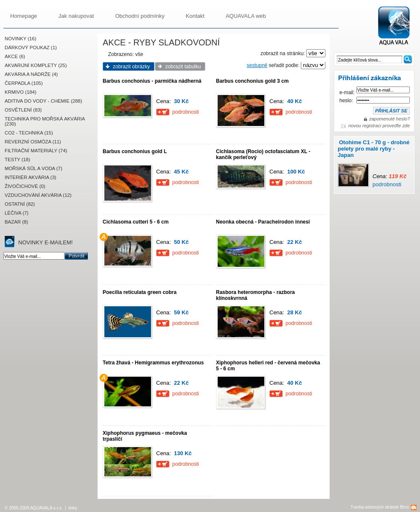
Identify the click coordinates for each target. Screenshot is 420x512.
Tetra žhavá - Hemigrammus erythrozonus (153, 363)
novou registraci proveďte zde (379, 126)
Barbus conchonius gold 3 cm (252, 81)
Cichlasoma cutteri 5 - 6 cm (136, 222)
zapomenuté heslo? (389, 119)
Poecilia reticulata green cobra (140, 292)
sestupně (257, 65)
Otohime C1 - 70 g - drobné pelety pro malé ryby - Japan (374, 149)
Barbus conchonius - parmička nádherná (152, 81)
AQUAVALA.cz (397, 26)
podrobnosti (387, 184)
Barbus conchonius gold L (135, 151)
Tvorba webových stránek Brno (380, 507)
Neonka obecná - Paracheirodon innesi (263, 222)
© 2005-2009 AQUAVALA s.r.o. (34, 508)
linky (73, 508)
